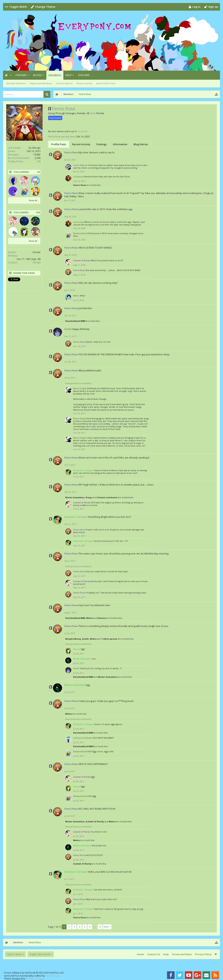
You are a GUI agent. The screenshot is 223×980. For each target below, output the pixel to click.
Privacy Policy (203, 954)
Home (141, 954)
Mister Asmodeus (75, 497)
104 (38, 212)
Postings (102, 144)
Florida (37, 262)
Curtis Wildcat (80, 165)
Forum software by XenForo (34, 973)
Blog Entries (141, 144)
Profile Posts (59, 144)
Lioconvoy (78, 177)
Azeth (68, 329)
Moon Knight (80, 388)
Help (68, 75)
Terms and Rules (182, 954)
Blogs (37, 75)
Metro (76, 296)
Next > (107, 927)
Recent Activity (84, 83)
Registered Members (41, 83)
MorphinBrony (73, 639)
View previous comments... (79, 383)
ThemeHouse (53, 976)
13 (100, 927)
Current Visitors (64, 83)
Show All (33, 200)
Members (55, 75)
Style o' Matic (14, 954)
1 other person (109, 639)
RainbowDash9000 (83, 233)
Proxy (89, 497)
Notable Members (16, 83)
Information (120, 144)
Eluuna (102, 618)
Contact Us (154, 954)
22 (38, 172)
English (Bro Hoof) (40, 954)
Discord (84, 75)
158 (38, 161)
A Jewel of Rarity (95, 821)
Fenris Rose (80, 185)
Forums (21, 75)
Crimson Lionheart (107, 497)
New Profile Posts (106, 83)
